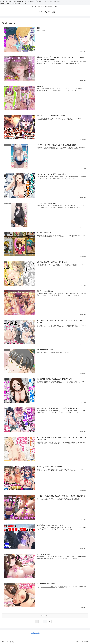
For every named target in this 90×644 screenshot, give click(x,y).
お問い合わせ (35, 633)
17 (49, 622)
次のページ (45, 616)
